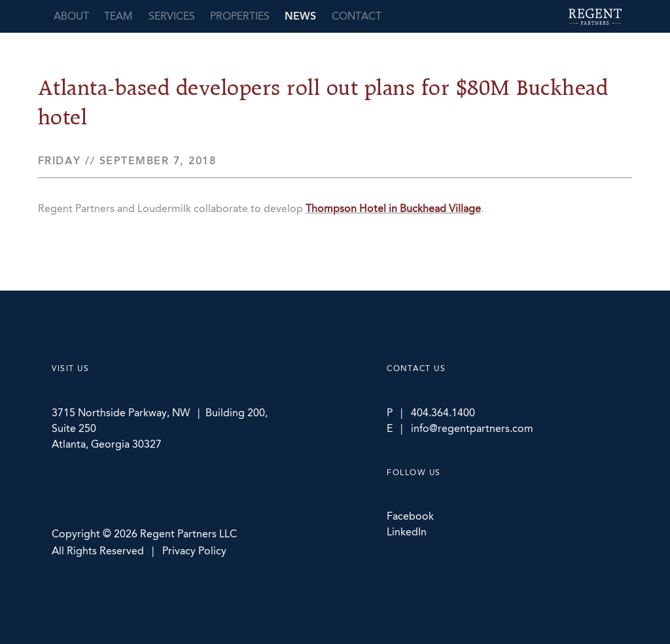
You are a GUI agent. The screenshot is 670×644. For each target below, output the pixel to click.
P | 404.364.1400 (431, 413)
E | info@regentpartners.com (460, 428)
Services (172, 16)
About (71, 16)
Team (118, 16)
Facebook (410, 516)
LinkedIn (407, 532)
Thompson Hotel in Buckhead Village (393, 208)
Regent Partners (595, 17)
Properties (240, 16)
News (300, 16)
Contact (357, 16)
